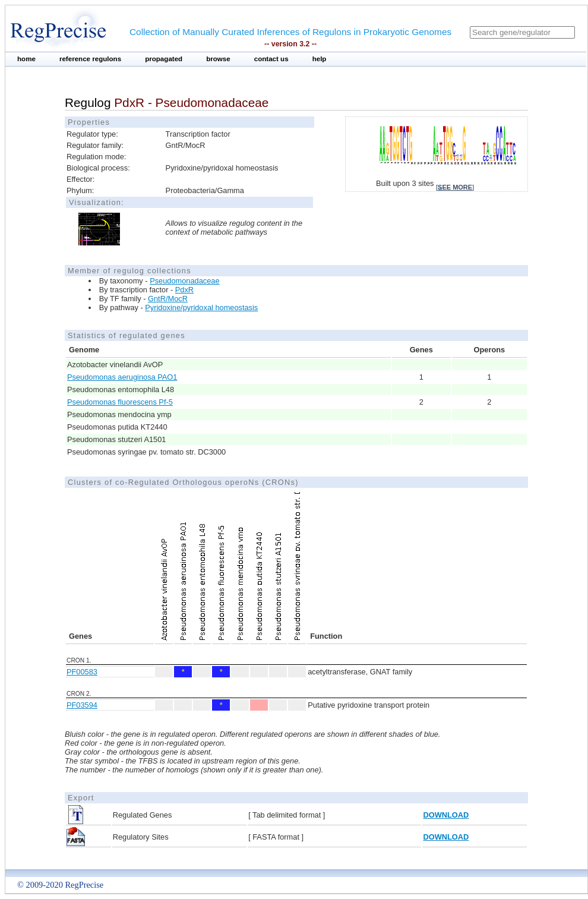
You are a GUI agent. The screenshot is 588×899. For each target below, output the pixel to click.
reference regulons (90, 59)
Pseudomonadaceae (184, 281)
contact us (271, 59)
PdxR (184, 290)
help (320, 59)
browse (218, 59)
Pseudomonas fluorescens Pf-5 (120, 402)
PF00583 (82, 672)
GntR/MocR (168, 299)
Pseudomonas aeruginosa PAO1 (122, 377)
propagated (164, 59)
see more (455, 187)
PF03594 (82, 705)
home (26, 59)
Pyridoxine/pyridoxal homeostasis (201, 307)
